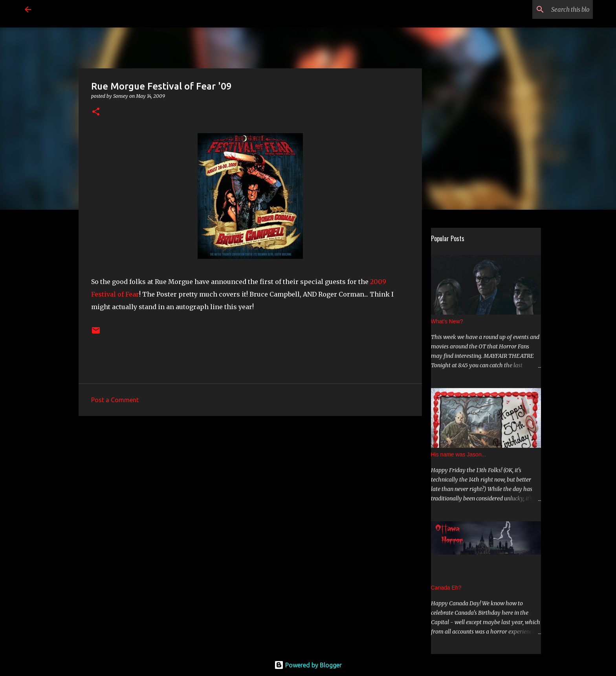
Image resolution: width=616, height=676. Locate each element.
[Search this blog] (552, 9)
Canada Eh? (446, 588)
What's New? (447, 321)
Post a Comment (115, 400)
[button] (96, 112)
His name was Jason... (459, 454)
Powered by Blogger (308, 665)
